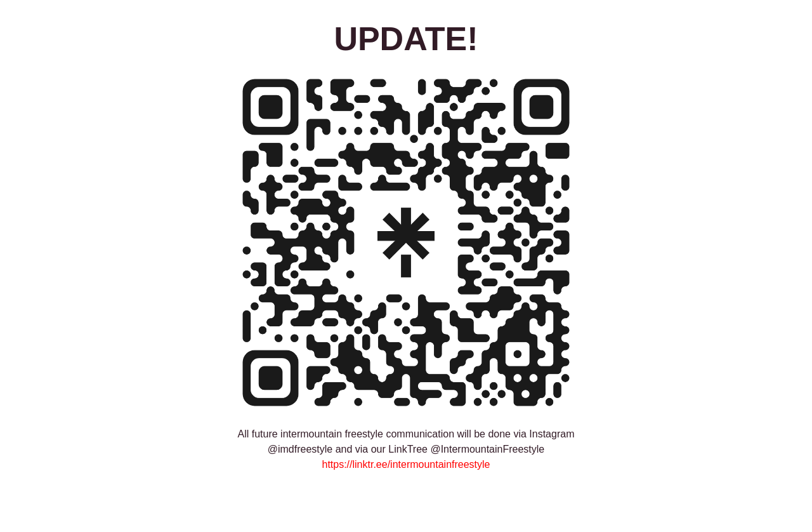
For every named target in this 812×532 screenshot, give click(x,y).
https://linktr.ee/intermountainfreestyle (406, 464)
